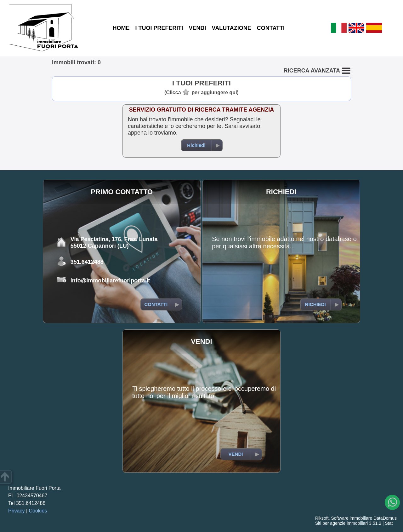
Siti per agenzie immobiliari (341, 523)
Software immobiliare (352, 518)
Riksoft (322, 518)
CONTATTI (271, 28)
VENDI (197, 28)
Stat (389, 523)
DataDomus (385, 518)
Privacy (16, 511)
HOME (121, 28)
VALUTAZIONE (231, 28)
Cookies (38, 511)
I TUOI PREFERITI (159, 28)
